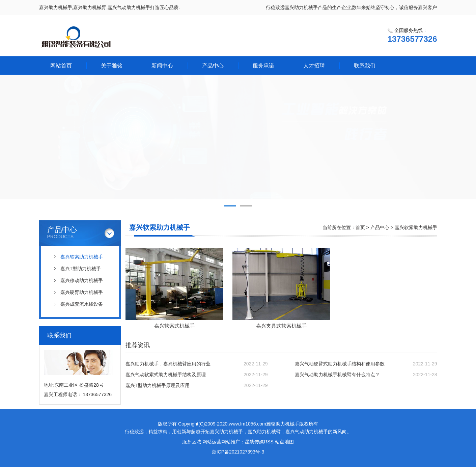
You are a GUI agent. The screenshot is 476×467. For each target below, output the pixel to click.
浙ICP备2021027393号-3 (238, 452)
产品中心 (213, 66)
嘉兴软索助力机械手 (82, 257)
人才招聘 (314, 66)
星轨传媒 (254, 442)
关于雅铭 (112, 66)
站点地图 (284, 442)
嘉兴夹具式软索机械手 (281, 326)
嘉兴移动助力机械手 (82, 280)
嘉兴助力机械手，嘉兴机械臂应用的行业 (168, 364)
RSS (269, 442)
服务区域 (192, 442)
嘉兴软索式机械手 (174, 326)
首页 (360, 227)
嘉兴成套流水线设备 (82, 304)
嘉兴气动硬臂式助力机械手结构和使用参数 (340, 364)
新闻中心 (162, 66)
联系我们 (365, 66)
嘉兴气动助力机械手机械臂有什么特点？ (337, 375)
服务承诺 (263, 66)
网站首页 (61, 66)
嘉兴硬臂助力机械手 (82, 292)
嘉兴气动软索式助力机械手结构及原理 (166, 375)
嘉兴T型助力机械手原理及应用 (158, 385)
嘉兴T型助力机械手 (81, 269)
